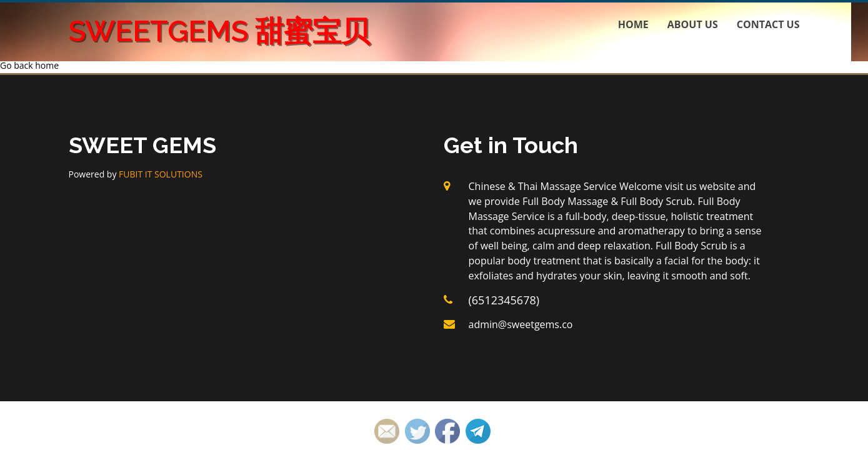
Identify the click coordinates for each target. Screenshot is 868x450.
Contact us (768, 24)
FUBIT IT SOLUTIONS (161, 174)
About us (693, 24)
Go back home (29, 65)
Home (633, 24)
